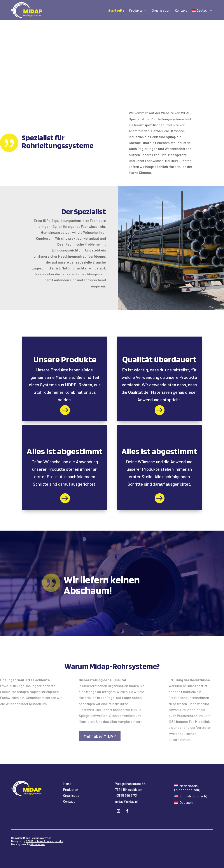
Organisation (161, 11)
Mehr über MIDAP (100, 736)
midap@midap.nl (126, 801)
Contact (69, 801)
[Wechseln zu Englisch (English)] (191, 796)
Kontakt (181, 11)
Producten (71, 790)
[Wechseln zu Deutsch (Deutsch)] (184, 802)
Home (67, 784)
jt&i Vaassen (38, 844)
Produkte (136, 11)
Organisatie (71, 795)
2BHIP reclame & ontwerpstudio (45, 841)
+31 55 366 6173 (126, 795)
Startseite (116, 11)
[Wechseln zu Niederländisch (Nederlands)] (192, 788)
